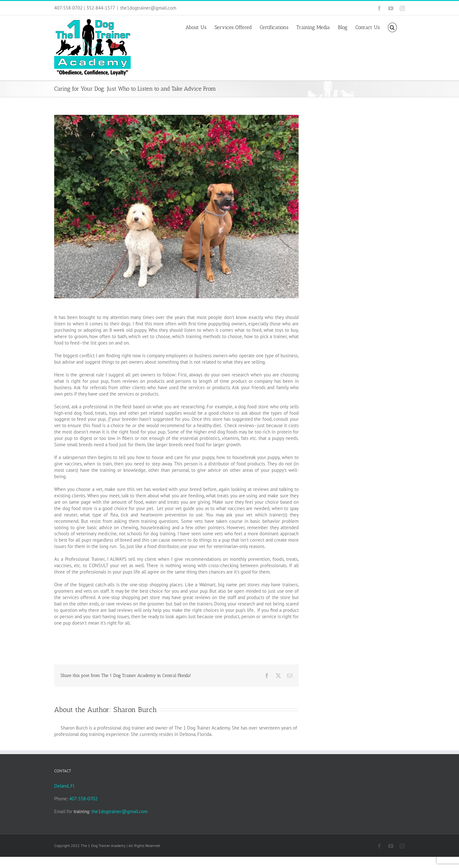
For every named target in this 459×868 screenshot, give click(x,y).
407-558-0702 (83, 799)
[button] (392, 27)
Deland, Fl (64, 786)
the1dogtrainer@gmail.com (148, 8)
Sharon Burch (135, 710)
